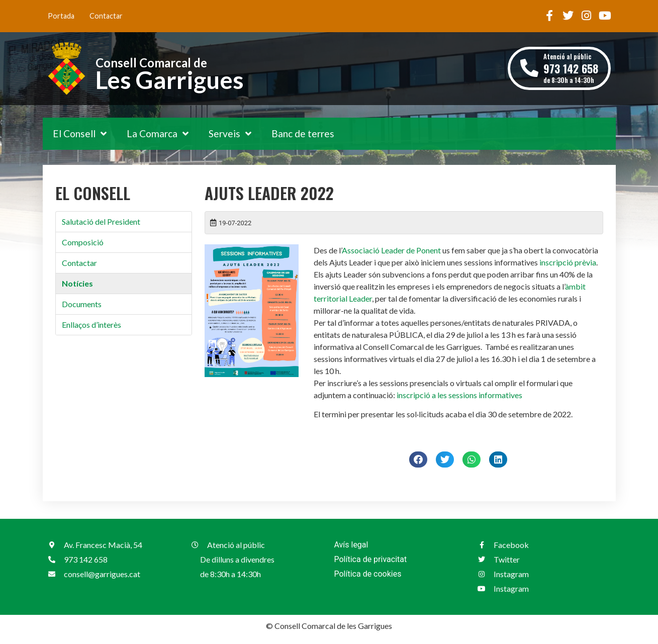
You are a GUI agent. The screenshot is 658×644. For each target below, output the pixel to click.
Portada (61, 16)
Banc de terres (303, 133)
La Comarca (158, 133)
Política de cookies (368, 574)
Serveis (230, 133)
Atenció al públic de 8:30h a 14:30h (571, 68)
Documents (82, 304)
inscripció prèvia (568, 262)
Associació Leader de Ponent (391, 250)
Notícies (77, 283)
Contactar (106, 16)
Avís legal (351, 545)
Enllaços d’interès (91, 325)
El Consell (80, 133)
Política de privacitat (371, 559)
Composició (83, 242)
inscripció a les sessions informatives (459, 395)
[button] (418, 459)
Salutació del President (101, 221)
